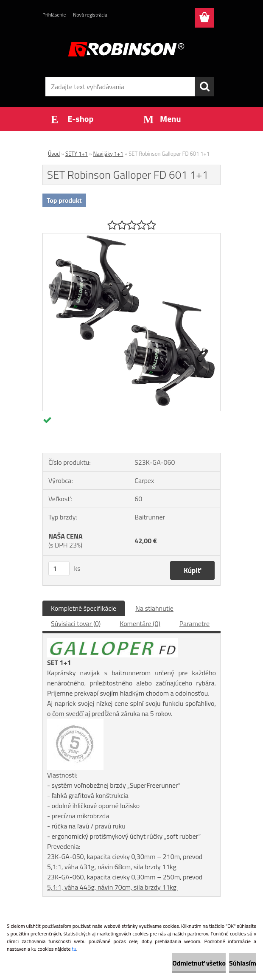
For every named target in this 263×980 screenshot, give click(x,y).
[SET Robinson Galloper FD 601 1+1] (131, 237)
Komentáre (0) (140, 623)
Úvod (54, 154)
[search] (204, 87)
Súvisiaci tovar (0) (76, 623)
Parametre (194, 623)
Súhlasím (243, 963)
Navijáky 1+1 (108, 154)
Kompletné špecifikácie (84, 608)
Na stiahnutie (154, 608)
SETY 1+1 (77, 154)
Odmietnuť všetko (199, 963)
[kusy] (59, 569)
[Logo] (126, 49)
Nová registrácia (90, 15)
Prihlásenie (54, 15)
